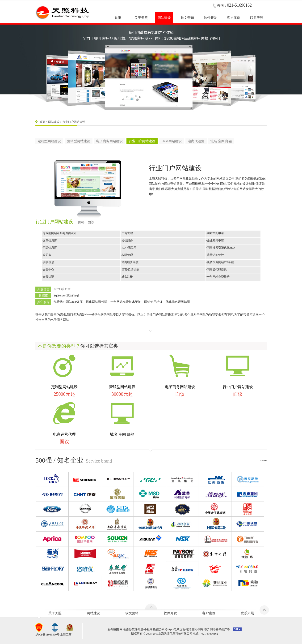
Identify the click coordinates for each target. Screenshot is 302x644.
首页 (42, 122)
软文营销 (132, 613)
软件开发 (170, 613)
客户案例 (209, 613)
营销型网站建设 (79, 141)
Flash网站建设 (172, 141)
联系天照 (247, 613)
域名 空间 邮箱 (221, 141)
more (263, 460)
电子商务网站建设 (109, 141)
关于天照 (55, 613)
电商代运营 (196, 141)
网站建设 (54, 122)
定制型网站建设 (49, 141)
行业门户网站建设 (142, 141)
